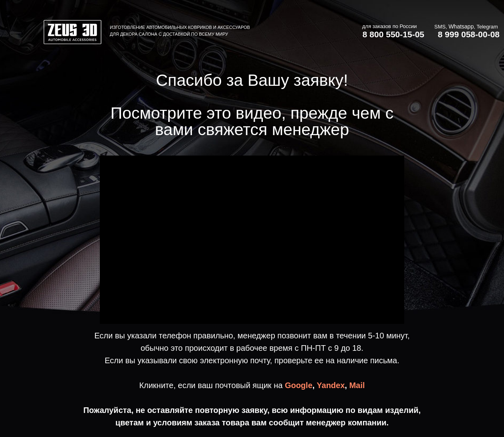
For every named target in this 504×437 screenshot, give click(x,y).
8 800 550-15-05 (393, 34)
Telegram (487, 27)
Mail (357, 385)
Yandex (331, 385)
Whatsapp (461, 26)
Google (299, 385)
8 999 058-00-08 (469, 34)
